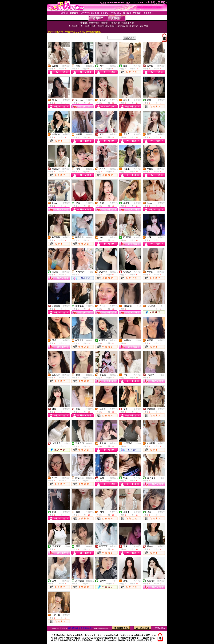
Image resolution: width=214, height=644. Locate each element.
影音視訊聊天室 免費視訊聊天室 (81, 628)
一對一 (162, 306)
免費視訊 (66, 66)
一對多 (91, 272)
